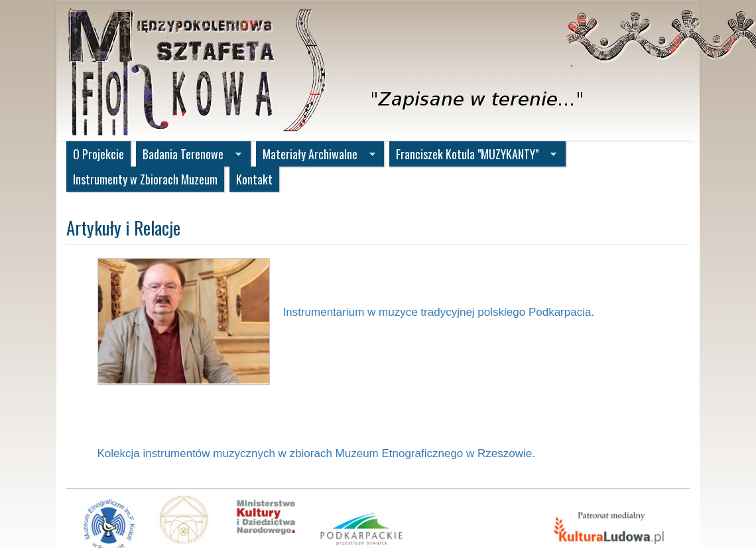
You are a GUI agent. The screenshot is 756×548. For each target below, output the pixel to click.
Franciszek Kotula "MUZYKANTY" (473, 155)
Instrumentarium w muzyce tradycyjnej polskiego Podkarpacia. (439, 312)
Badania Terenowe (189, 155)
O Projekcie (98, 154)
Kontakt (254, 179)
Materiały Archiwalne (316, 155)
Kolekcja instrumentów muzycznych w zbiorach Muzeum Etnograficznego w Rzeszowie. (316, 453)
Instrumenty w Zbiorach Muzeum (145, 179)
